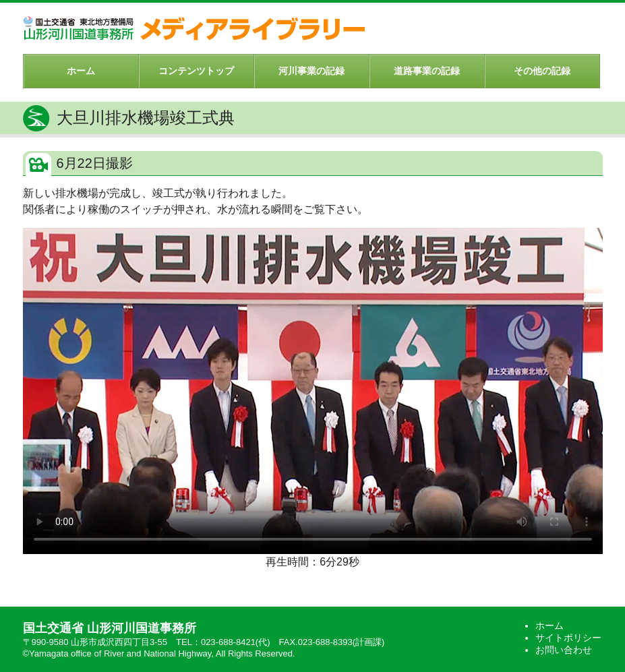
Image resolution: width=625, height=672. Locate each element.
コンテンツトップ (196, 71)
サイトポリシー (568, 638)
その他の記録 (542, 71)
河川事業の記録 (311, 71)
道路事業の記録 (427, 71)
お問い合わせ (564, 650)
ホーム (81, 71)
